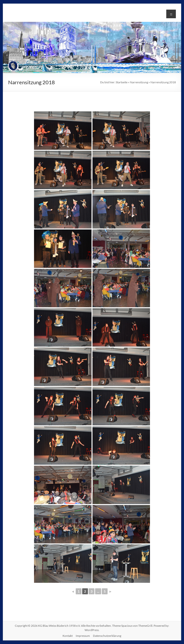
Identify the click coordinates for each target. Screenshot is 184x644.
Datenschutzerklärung (107, 636)
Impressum (83, 636)
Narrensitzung (139, 82)
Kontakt (68, 636)
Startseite (122, 82)
